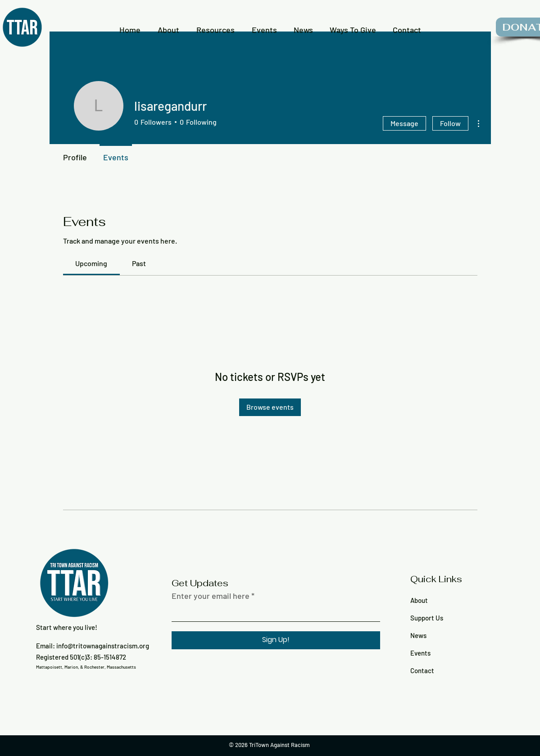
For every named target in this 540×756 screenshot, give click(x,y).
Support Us (427, 618)
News (418, 635)
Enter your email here (211, 596)
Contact (422, 670)
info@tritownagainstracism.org (103, 646)
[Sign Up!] (276, 640)
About (419, 600)
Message (404, 123)
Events (420, 653)
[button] (168, 26)
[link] (91, 263)
